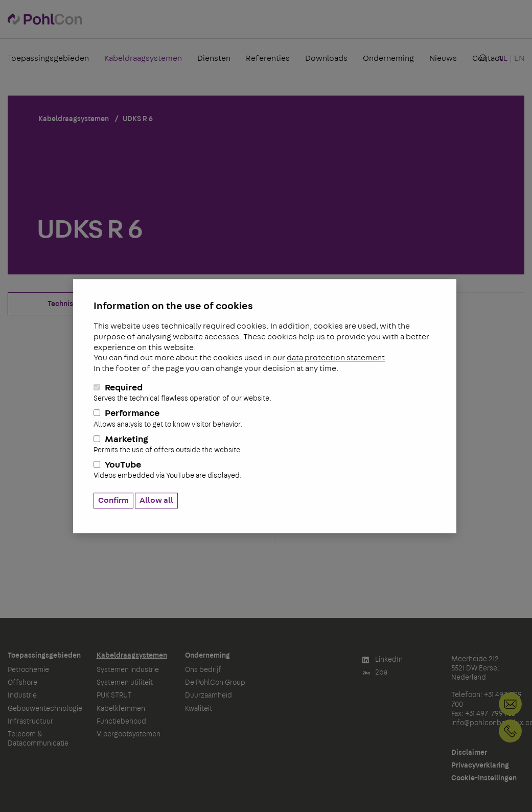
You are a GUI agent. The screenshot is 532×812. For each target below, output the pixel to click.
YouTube (265, 471)
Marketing (265, 445)
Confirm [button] (113, 500)
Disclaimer (469, 753)
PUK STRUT (114, 695)
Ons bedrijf (203, 670)
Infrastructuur (30, 722)
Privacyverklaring (480, 765)
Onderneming (388, 58)
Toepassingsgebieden (48, 58)
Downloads (326, 58)
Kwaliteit (199, 709)
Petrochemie (28, 670)
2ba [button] (375, 673)
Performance (265, 419)
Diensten (214, 58)
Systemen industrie (128, 670)
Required (265, 393)
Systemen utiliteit (125, 683)
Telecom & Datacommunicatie (38, 739)
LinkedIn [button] (383, 660)
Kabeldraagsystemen (143, 58)
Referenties (268, 58)
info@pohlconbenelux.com (510, 704)
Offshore (22, 683)
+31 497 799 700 (510, 731)
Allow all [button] (156, 500)
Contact (487, 58)
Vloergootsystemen (129, 734)
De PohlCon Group (215, 683)
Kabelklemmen (121, 709)
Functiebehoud (121, 722)
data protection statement (336, 358)
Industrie (22, 695)
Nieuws (443, 58)
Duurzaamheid (209, 695)
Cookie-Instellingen (484, 778)
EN (519, 58)
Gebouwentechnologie (44, 709)
